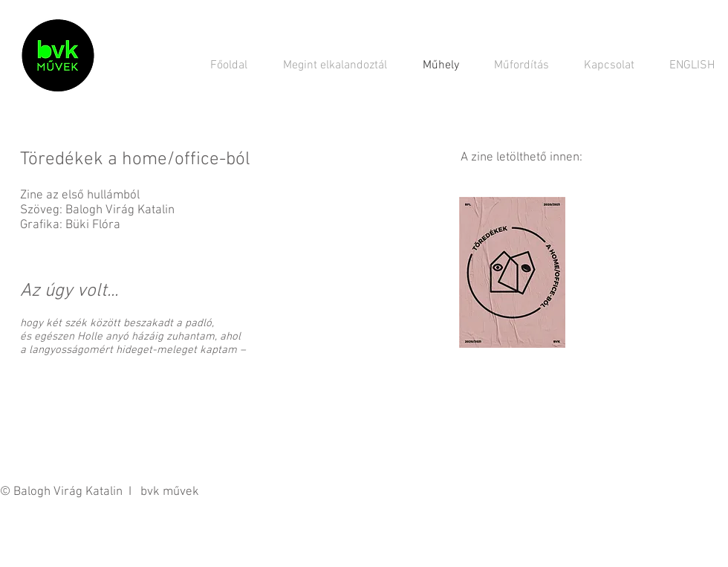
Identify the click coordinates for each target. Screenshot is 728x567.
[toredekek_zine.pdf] (512, 274)
